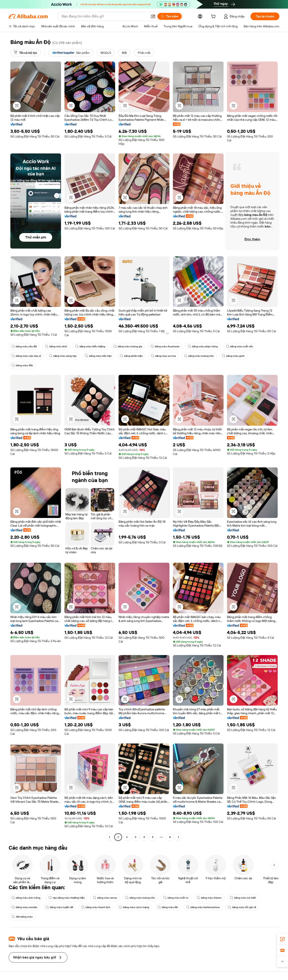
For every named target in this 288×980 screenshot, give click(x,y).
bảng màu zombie (24, 907)
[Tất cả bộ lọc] (26, 53)
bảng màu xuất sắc (240, 346)
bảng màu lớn (168, 907)
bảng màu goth (233, 356)
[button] (153, 16)
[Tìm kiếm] (170, 16)
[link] (282, 939)
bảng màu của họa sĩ (26, 356)
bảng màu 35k (22, 365)
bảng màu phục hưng (203, 346)
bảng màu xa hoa (163, 356)
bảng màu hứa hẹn (98, 356)
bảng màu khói (56, 346)
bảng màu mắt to (176, 898)
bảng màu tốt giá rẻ (242, 907)
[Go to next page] (178, 837)
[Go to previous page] (110, 837)
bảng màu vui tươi (243, 898)
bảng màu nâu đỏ (24, 346)
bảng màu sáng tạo (63, 356)
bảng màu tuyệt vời (59, 907)
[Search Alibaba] (104, 16)
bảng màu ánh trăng (26, 898)
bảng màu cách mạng (134, 907)
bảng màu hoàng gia (128, 346)
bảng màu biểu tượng (90, 346)
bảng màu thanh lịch (96, 907)
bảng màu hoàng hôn (199, 356)
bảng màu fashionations (203, 907)
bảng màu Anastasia (165, 346)
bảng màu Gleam (209, 898)
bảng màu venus (105, 898)
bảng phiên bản (131, 356)
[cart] (214, 17)
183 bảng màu (22, 917)
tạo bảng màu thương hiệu (67, 898)
